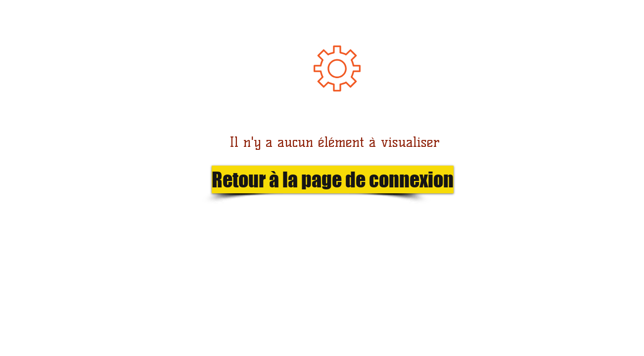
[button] (316, 179)
